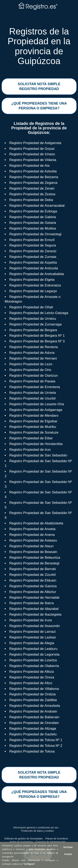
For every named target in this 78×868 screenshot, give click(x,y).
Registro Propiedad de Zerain (32, 188)
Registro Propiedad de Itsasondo (35, 626)
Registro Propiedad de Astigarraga (36, 410)
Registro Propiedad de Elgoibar (33, 421)
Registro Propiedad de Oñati (31, 307)
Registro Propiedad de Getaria (33, 223)
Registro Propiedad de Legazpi (33, 291)
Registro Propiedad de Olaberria (34, 666)
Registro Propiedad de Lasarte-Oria (37, 404)
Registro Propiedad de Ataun (31, 546)
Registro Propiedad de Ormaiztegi (35, 234)
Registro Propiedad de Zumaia (33, 257)
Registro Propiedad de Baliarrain (34, 717)
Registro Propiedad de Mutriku (33, 427)
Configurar (29, 864)
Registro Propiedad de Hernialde (35, 598)
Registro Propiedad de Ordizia (33, 694)
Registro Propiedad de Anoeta (32, 529)
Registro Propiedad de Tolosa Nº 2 (36, 746)
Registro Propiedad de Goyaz (32, 149)
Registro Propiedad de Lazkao (33, 637)
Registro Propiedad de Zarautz (33, 251)
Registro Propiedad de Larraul (32, 632)
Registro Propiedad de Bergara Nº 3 (37, 341)
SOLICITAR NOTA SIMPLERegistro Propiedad (39, 86)
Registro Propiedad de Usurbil (32, 398)
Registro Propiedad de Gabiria (33, 217)
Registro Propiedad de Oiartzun (34, 376)
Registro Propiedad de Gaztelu (33, 734)
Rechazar (68, 847)
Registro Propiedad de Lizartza (33, 660)
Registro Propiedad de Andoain (33, 711)
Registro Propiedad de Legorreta (35, 654)
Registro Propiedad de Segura (33, 245)
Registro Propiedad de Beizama (34, 177)
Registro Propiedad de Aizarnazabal (37, 206)
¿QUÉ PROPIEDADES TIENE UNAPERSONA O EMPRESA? (39, 106)
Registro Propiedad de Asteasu (33, 540)
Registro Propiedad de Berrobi (33, 569)
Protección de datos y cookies (37, 831)
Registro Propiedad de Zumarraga (36, 324)
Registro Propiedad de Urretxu (33, 319)
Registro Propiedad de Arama (32, 535)
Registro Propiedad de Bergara (33, 330)
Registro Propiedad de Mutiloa (33, 228)
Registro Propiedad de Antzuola (34, 268)
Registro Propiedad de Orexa (32, 677)
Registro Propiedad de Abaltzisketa (36, 523)
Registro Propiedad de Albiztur (33, 592)
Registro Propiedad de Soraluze (34, 432)
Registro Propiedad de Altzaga (33, 729)
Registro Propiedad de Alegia (32, 643)
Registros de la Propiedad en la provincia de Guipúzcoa (39, 46)
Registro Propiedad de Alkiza (32, 672)
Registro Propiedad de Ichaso (32, 154)
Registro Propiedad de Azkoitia (33, 171)
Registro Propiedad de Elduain (33, 580)
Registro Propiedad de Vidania (33, 160)
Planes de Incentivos (57, 839)
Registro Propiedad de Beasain (33, 552)
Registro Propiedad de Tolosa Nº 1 (36, 740)
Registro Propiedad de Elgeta (32, 280)
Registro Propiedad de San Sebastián (38, 455)
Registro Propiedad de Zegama (33, 183)
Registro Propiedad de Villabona (34, 689)
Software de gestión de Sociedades (24, 839)
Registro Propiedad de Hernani (33, 358)
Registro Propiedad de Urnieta (33, 393)
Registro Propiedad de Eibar (31, 438)
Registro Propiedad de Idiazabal (34, 609)
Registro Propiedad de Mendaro (34, 416)
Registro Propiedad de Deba (31, 200)
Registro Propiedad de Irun (30, 450)
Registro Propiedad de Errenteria (35, 387)
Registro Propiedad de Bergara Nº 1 (37, 336)
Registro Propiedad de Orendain (34, 723)
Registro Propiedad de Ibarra (32, 603)
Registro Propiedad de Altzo (31, 683)
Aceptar (68, 854)
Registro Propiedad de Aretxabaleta (37, 274)
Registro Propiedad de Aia (30, 166)
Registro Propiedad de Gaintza (33, 586)
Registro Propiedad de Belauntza (35, 558)
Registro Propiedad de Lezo (31, 364)
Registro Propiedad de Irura (31, 620)
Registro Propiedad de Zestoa (32, 194)
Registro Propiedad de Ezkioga (33, 211)
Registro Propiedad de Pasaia (32, 381)
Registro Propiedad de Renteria (34, 347)
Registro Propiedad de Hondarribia (36, 444)
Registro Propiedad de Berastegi (34, 563)
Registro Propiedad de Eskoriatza (35, 285)
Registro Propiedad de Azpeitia (33, 263)
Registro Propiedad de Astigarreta (35, 143)
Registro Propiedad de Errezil (32, 240)
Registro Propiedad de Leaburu (33, 649)
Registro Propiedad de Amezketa (35, 706)
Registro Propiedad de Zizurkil (33, 575)
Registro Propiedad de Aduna (32, 353)
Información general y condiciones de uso (36, 828)
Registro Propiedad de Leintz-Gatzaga (39, 313)
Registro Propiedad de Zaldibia (33, 700)
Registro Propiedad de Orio (30, 370)
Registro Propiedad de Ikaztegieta (35, 614)
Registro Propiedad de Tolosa (32, 751)
